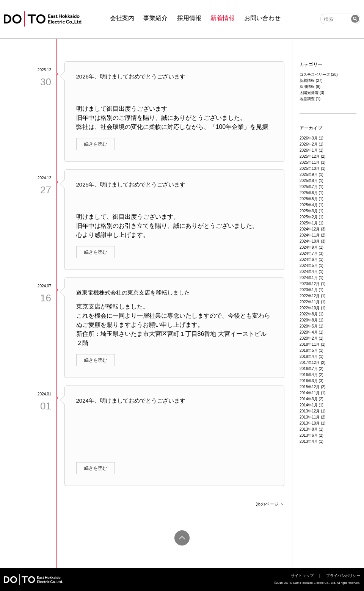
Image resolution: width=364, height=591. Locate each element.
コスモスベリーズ (315, 74)
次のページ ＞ (270, 504)
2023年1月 (309, 290)
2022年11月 (310, 302)
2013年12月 (310, 411)
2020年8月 (309, 320)
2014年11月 (310, 393)
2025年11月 (310, 162)
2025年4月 (309, 205)
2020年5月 (309, 326)
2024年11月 (310, 235)
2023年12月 (310, 284)
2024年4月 (309, 272)
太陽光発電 (309, 93)
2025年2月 (309, 217)
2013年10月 (310, 423)
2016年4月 (309, 375)
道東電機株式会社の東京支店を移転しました (133, 292)
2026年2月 (309, 144)
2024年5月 (309, 266)
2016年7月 (309, 369)
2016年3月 (309, 381)
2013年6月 (309, 435)
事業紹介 (155, 18)
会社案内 (122, 18)
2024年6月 (309, 259)
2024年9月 (309, 247)
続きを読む (96, 144)
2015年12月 (310, 387)
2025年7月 (309, 187)
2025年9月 (309, 175)
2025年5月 (309, 199)
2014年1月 (309, 405)
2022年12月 (310, 296)
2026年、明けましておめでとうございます (131, 76)
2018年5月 (309, 350)
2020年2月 (309, 338)
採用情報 (189, 18)
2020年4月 (309, 332)
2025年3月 (309, 211)
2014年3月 (309, 399)
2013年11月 (310, 417)
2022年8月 (309, 314)
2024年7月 (309, 253)
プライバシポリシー (343, 576)
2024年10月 (310, 241)
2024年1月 (309, 278)
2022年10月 (310, 308)
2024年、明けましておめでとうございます (131, 401)
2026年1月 (309, 150)
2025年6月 (309, 193)
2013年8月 (309, 429)
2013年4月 (309, 441)
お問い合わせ (262, 18)
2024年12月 (310, 229)
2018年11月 (310, 344)
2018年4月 (309, 357)
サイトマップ (302, 576)
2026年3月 (309, 138)
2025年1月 (309, 223)
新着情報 (223, 18)
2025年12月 (310, 156)
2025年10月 (310, 169)
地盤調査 (307, 99)
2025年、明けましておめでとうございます (131, 184)
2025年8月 (309, 181)
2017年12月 (310, 363)
